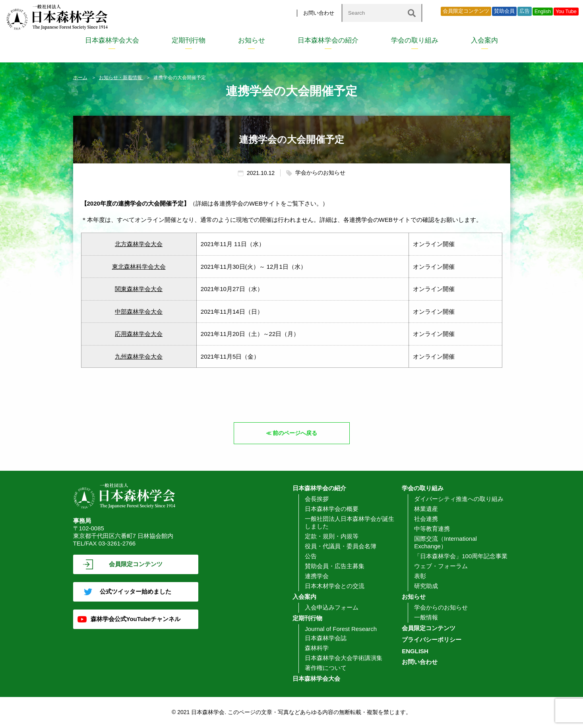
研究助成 (426, 586)
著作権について (326, 668)
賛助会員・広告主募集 (335, 566)
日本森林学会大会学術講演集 (344, 658)
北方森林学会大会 (139, 244)
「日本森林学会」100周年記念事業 (461, 556)
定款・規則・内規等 (332, 536)
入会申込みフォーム (332, 607)
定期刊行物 (189, 40)
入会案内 (484, 40)
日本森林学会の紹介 (328, 40)
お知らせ (252, 40)
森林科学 (317, 648)
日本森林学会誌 (326, 638)
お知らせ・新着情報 (121, 78)
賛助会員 (504, 11)
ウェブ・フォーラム (441, 566)
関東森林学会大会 (139, 289)
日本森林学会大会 (112, 40)
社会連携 (426, 519)
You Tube (566, 12)
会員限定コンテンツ (466, 11)
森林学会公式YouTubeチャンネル (136, 619)
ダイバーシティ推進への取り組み (459, 499)
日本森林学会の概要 (332, 509)
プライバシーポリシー (432, 640)
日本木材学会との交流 (335, 586)
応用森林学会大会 (139, 334)
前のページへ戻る (295, 433)
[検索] (412, 13)
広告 (525, 11)
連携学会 (317, 576)
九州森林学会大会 (139, 356)
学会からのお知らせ (441, 607)
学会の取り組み (415, 40)
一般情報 (426, 617)
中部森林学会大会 (139, 312)
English (543, 12)
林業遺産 (426, 509)
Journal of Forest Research (341, 629)
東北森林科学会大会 (139, 267)
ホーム (80, 78)
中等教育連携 (432, 529)
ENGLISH (415, 651)
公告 (311, 556)
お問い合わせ (319, 13)
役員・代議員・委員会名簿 (341, 546)
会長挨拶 (317, 499)
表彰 (420, 576)
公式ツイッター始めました (136, 591)
